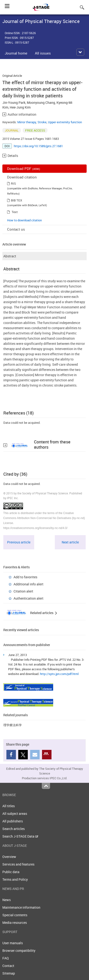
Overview (9, 857)
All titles (9, 806)
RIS (13, 183)
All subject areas (15, 814)
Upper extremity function (65, 122)
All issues (43, 53)
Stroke (42, 122)
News (7, 900)
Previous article (19, 542)
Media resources (15, 923)
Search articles (14, 829)
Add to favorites (25, 577)
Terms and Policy (15, 879)
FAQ (6, 958)
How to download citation (24, 220)
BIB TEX (16, 200)
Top (46, 786)
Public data (11, 872)
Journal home (16, 53)
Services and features (18, 864)
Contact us (16, 229)
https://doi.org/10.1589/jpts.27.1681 (38, 146)
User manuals (13, 943)
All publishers (13, 821)
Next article (70, 542)
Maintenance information (21, 907)
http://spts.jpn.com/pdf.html (59, 674)
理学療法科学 (13, 725)
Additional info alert (28, 584)
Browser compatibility (19, 950)
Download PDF (24, 169)
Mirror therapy (27, 122)
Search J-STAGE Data (20, 836)
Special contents (15, 915)
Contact (8, 966)
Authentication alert (28, 598)
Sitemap (9, 973)
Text (15, 212)
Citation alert (23, 591)
